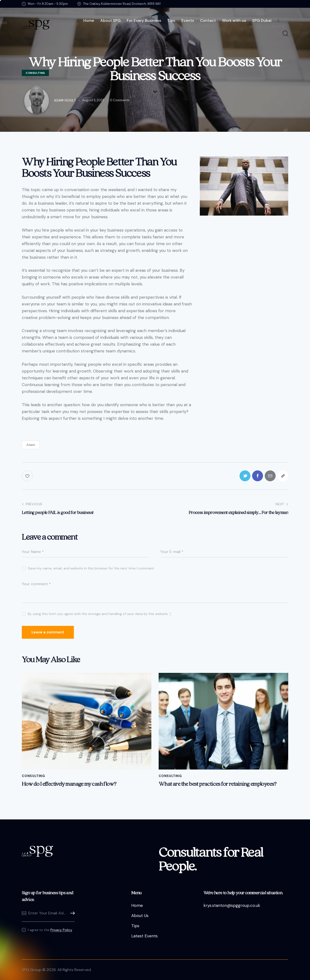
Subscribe (71, 913)
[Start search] (285, 34)
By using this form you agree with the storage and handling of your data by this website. (100, 614)
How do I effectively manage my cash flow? (69, 784)
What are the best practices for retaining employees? (218, 784)
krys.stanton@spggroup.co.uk (232, 905)
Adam (31, 445)
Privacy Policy (61, 930)
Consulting (33, 776)
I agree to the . (50, 930)
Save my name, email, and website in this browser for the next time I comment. (91, 568)
